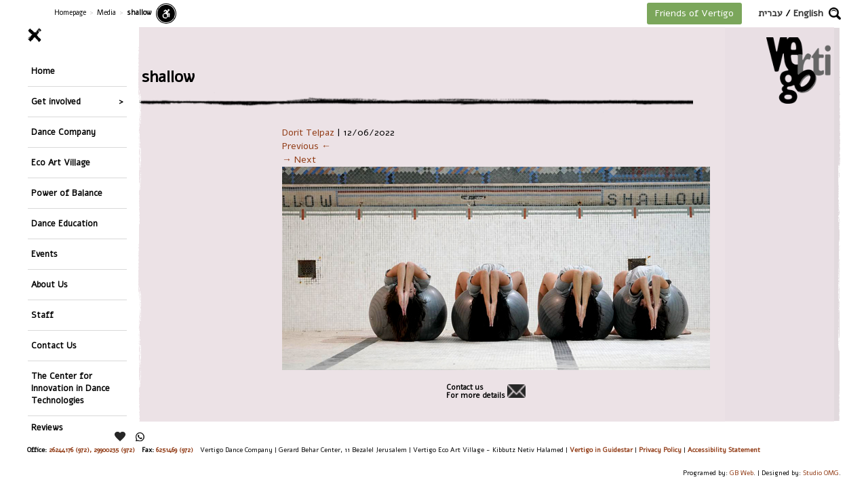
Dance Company (63, 132)
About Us (50, 284)
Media (106, 13)
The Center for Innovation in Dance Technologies (71, 388)
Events (44, 254)
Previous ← (307, 146)
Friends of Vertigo (694, 13)
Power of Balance (67, 193)
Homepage (70, 13)
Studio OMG (821, 473)
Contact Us (54, 345)
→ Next (299, 160)
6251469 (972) (175, 450)
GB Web (742, 473)
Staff (42, 315)
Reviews (47, 427)
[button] (835, 14)
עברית (770, 13)
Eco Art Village (61, 162)
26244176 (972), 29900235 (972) (92, 450)
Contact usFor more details (476, 392)
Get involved (56, 101)
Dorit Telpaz (308, 133)
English (808, 13)
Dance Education (64, 223)
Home (43, 71)
